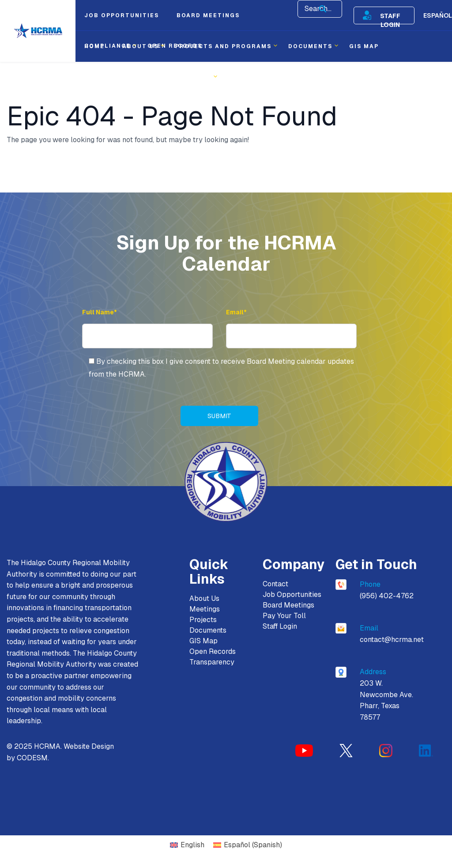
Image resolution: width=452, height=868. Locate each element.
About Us (204, 598)
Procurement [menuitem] (111, 77)
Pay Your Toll (284, 616)
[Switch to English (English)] (187, 845)
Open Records (213, 651)
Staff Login (390, 16)
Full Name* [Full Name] (100, 312)
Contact (275, 584)
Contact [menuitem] (245, 77)
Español (438, 15)
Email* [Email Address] (236, 312)
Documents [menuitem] (310, 46)
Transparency (212, 662)
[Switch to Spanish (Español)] (248, 845)
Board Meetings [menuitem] (208, 15)
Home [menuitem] (94, 46)
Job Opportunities (292, 594)
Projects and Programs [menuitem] (223, 46)
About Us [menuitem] (140, 46)
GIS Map (203, 641)
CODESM (32, 758)
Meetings (205, 609)
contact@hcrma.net (392, 640)
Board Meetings (288, 605)
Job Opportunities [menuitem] (122, 15)
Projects (203, 620)
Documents (208, 630)
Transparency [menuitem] (183, 77)
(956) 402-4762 (387, 596)
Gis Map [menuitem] (364, 46)
